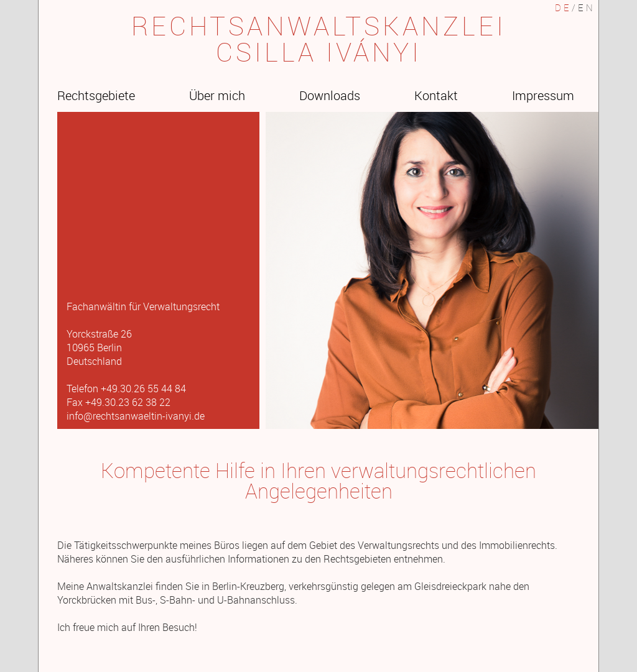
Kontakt (436, 95)
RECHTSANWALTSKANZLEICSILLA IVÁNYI (319, 39)
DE (563, 7)
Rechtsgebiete (96, 95)
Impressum (543, 95)
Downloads (330, 95)
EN (587, 7)
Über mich (217, 95)
